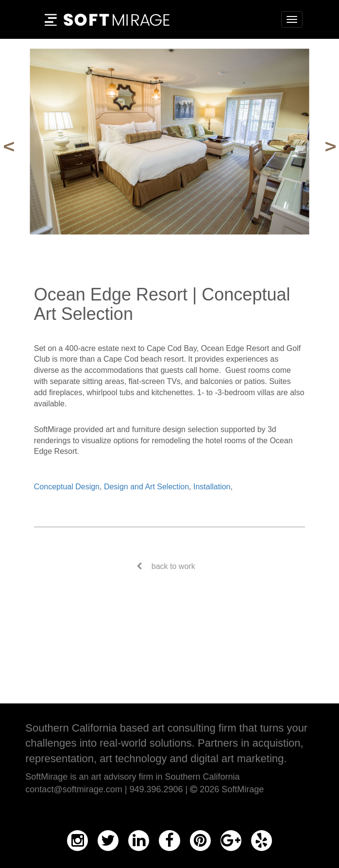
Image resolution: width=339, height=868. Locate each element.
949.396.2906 (156, 789)
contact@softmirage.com (74, 789)
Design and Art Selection (146, 487)
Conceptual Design (67, 487)
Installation (212, 487)
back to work (173, 566)
